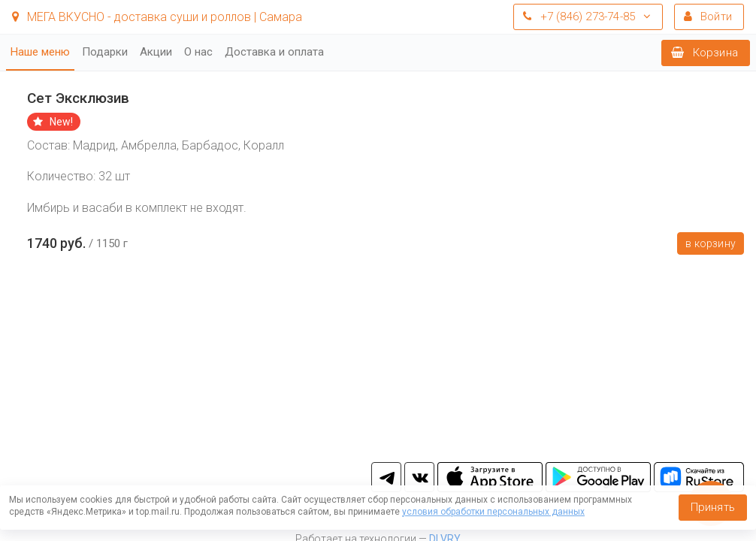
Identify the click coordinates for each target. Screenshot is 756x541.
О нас (198, 52)
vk (419, 477)
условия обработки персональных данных (493, 512)
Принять (713, 507)
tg (386, 477)
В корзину (711, 243)
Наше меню (40, 52)
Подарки (105, 52)
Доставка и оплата (274, 52)
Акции (156, 52)
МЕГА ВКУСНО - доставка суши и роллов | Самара (157, 17)
